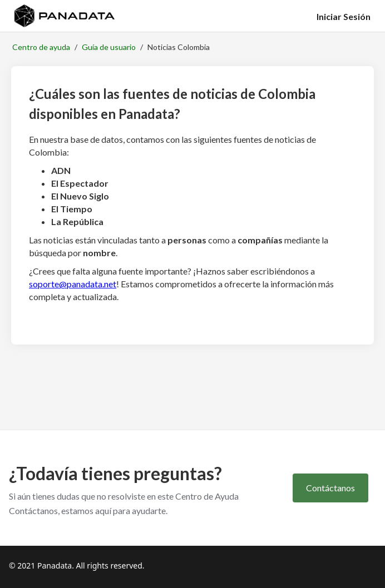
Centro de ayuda (41, 47)
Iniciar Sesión (344, 16)
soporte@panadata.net (73, 284)
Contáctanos (330, 488)
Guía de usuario (109, 47)
